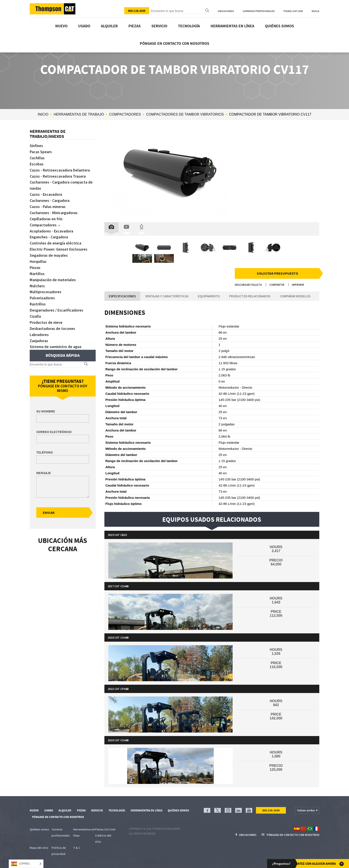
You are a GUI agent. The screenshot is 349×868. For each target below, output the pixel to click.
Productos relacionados (250, 296)
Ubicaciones (226, 11)
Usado (84, 26)
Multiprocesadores (45, 292)
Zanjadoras (39, 341)
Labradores (39, 335)
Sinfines (37, 146)
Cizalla (35, 316)
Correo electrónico (54, 432)
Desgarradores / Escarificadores (56, 310)
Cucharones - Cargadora (50, 200)
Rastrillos (38, 304)
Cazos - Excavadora (46, 194)
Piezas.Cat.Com (293, 11)
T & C (77, 848)
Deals (315, 11)
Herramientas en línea (232, 26)
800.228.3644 (137, 11)
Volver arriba (306, 810)
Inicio (43, 114)
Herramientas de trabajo (79, 114)
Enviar (49, 513)
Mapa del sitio (39, 848)
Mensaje (44, 473)
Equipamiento (209, 296)
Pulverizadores (42, 298)
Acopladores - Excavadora (51, 231)
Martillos (37, 274)
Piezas (135, 26)
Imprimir (298, 285)
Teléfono (45, 452)
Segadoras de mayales (49, 255)
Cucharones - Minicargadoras (54, 213)
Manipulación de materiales (53, 280)
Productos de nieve (46, 322)
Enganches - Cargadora (49, 237)
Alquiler (109, 26)
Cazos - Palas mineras (48, 207)
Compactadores (125, 114)
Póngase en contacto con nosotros (174, 43)
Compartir (277, 285)
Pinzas (35, 268)
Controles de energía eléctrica (56, 243)
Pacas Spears (41, 152)
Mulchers (37, 286)
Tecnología (189, 26)
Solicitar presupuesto (277, 273)
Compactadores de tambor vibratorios (185, 114)
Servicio (159, 26)
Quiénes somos (279, 26)
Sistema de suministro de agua (56, 347)
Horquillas (38, 261)
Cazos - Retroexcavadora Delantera (60, 170)
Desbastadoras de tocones (53, 328)
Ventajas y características (167, 296)
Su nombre (46, 411)
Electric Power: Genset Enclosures (59, 249)
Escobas (37, 164)
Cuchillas (37, 158)
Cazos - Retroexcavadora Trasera (58, 176)
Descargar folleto (248, 285)
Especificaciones (122, 296)
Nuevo (61, 26)
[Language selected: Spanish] (26, 864)
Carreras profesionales (259, 11)
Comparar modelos (295, 296)
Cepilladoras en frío (46, 219)
